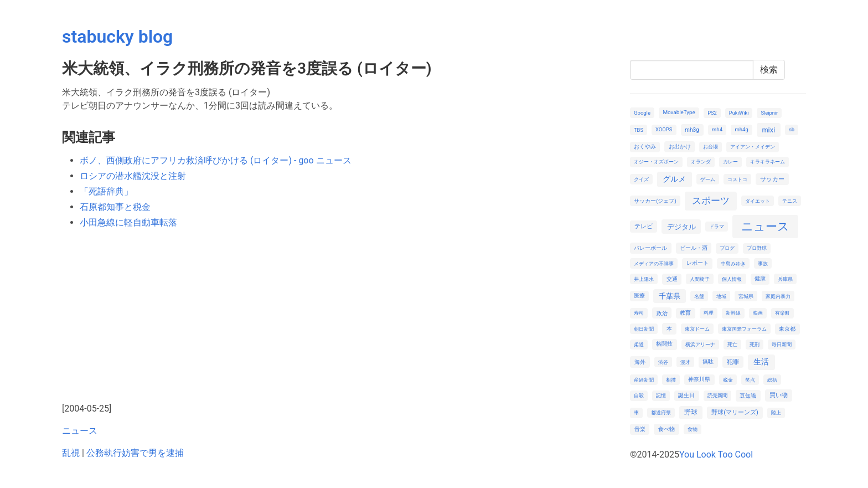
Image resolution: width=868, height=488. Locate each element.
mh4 (717, 129)
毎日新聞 (782, 344)
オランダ (701, 161)
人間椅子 (700, 279)
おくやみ (645, 147)
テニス (790, 201)
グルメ (674, 179)
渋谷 (663, 362)
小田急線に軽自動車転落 (128, 222)
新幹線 (733, 313)
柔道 (639, 344)
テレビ (644, 226)
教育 (685, 313)
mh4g (742, 129)
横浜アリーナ (700, 344)
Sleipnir (769, 113)
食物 (693, 429)
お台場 (711, 147)
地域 (721, 296)
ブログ (727, 248)
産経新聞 (644, 380)
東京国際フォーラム (744, 329)
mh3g (692, 130)
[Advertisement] (339, 316)
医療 (639, 296)
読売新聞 (717, 395)
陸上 (776, 412)
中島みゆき (733, 263)
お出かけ (680, 147)
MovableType (679, 112)
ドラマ (717, 226)
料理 (709, 313)
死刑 (755, 344)
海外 (640, 362)
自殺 (639, 395)
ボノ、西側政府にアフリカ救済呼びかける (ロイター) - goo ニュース (216, 160)
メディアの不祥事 (654, 263)
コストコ (737, 179)
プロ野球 (757, 248)
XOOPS (664, 129)
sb (792, 129)
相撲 (671, 380)
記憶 (661, 395)
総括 (772, 380)
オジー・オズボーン (656, 161)
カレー (730, 161)
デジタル (681, 227)
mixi (768, 130)
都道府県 (661, 412)
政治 (662, 313)
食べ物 (666, 429)
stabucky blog (117, 37)
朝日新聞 (644, 329)
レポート (697, 263)
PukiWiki (739, 113)
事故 (763, 263)
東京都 (787, 329)
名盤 (699, 296)
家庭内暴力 (778, 296)
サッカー (772, 179)
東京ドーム (697, 329)
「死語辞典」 (106, 191)
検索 (769, 70)
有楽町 (782, 313)
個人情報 (732, 279)
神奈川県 (699, 379)
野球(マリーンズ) (735, 412)
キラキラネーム (768, 161)
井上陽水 (644, 279)
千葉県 (670, 296)
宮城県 (746, 296)
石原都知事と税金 (115, 207)
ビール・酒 (694, 248)
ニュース (80, 431)
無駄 (708, 361)
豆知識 (748, 396)
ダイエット (758, 201)
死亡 (732, 344)
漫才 (685, 362)
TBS (639, 130)
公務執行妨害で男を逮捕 (135, 453)
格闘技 (664, 344)
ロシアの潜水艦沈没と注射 (133, 176)
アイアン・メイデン (753, 147)
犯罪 (733, 362)
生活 (761, 362)
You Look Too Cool (716, 454)
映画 (758, 313)
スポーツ (711, 201)
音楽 (640, 429)
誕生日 (686, 395)
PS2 (712, 113)
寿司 (639, 313)
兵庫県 (785, 279)
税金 (728, 380)
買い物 (779, 395)
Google (642, 113)
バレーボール (650, 248)
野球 (691, 412)
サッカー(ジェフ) (655, 201)
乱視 (71, 453)
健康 (760, 278)
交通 (672, 279)
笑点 (750, 380)
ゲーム (708, 179)
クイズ (641, 179)
